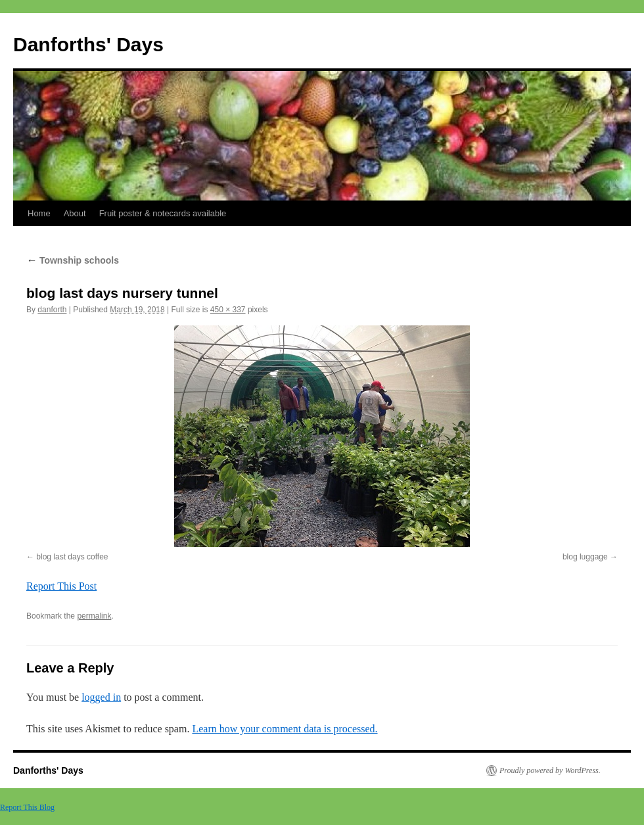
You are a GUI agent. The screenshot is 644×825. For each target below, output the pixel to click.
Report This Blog (27, 807)
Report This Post (61, 586)
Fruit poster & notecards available (163, 213)
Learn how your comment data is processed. (285, 729)
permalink (94, 616)
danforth (52, 310)
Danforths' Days (88, 44)
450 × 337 (228, 310)
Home (39, 213)
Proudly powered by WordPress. (550, 770)
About (75, 213)
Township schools (73, 260)
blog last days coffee (72, 557)
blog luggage (585, 557)
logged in (101, 697)
